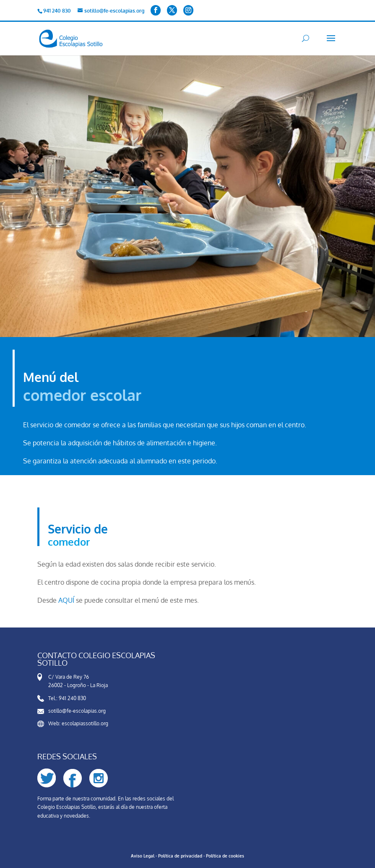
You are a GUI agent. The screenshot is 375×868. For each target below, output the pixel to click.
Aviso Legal (143, 856)
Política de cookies (225, 856)
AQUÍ (66, 600)
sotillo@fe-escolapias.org (77, 711)
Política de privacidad (180, 856)
